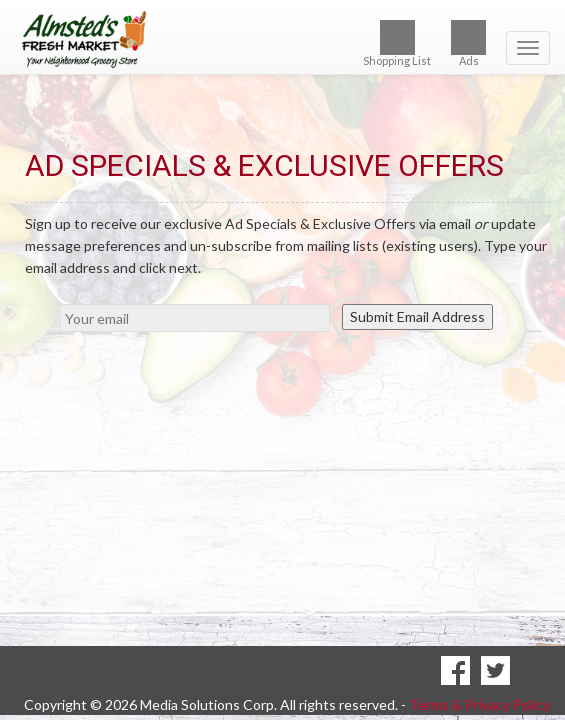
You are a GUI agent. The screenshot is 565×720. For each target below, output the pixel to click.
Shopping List (397, 43)
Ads (468, 43)
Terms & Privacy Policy (479, 678)
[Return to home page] (282, 39)
